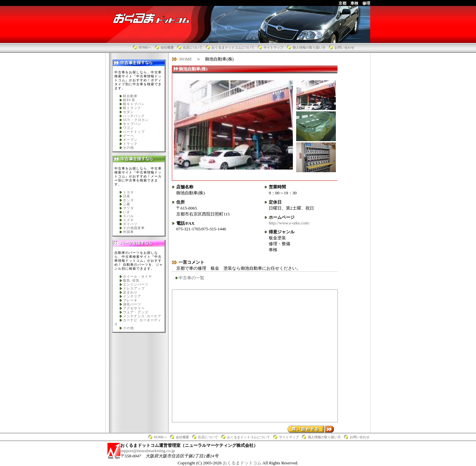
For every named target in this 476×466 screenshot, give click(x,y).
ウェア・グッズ (136, 312)
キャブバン (132, 124)
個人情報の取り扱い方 (309, 47)
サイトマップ (273, 47)
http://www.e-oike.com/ (289, 223)
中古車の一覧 (191, 278)
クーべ (128, 136)
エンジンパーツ (136, 284)
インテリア (132, 296)
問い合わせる (311, 429)
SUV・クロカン (136, 120)
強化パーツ (132, 304)
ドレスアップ (134, 288)
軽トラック (132, 108)
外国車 (128, 232)
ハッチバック (134, 116)
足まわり (130, 292)
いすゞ (128, 212)
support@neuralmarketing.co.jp (148, 451)
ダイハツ (130, 224)
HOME (186, 59)
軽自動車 (130, 96)
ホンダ (128, 200)
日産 (127, 196)
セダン (128, 112)
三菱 (127, 204)
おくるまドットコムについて (233, 47)
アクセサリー (134, 308)
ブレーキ (130, 300)
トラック (130, 144)
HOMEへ (145, 47)
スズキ (128, 220)
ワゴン (128, 128)
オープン (130, 140)
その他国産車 (134, 228)
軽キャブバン (134, 104)
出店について (193, 47)
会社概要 (167, 47)
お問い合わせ (344, 47)
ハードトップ (134, 132)
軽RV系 (129, 100)
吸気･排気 (131, 280)
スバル (128, 216)
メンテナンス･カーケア (142, 316)
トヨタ (128, 192)
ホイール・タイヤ (138, 276)
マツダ (128, 208)
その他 (128, 148)
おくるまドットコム (243, 463)
